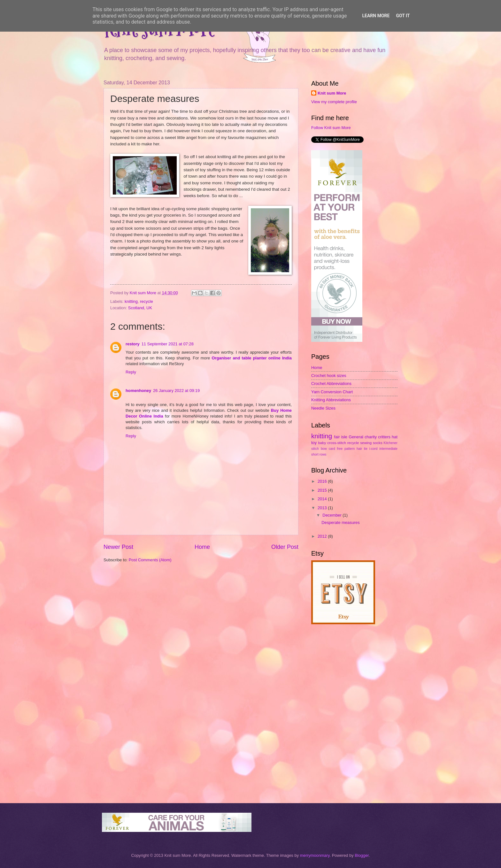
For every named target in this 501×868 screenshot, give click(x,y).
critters (384, 437)
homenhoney (138, 391)
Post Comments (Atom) (150, 560)
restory (133, 344)
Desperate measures (341, 522)
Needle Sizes (323, 408)
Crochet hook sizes (329, 376)
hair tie (362, 449)
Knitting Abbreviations (331, 400)
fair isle (341, 437)
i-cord (374, 449)
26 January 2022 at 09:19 (176, 391)
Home (202, 547)
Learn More (376, 16)
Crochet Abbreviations (331, 384)
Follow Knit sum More (331, 128)
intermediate (388, 449)
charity (371, 437)
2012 (323, 536)
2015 (323, 490)
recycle (146, 301)
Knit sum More (332, 93)
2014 (323, 499)
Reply (131, 372)
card (332, 449)
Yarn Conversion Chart (332, 392)
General (356, 437)
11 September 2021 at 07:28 (168, 344)
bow (324, 449)
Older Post (285, 547)
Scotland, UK (140, 308)
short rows (319, 454)
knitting (131, 301)
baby (322, 443)
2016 (323, 481)
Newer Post (118, 547)
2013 (323, 508)
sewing (366, 443)
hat (395, 437)
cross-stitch (337, 443)
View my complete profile (334, 102)
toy (314, 443)
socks (378, 443)
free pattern (346, 449)
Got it (403, 16)
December (332, 515)
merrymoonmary (315, 855)
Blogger (362, 855)
